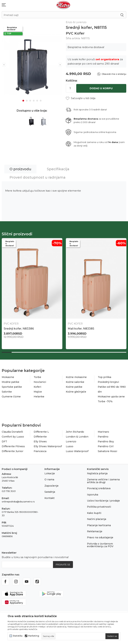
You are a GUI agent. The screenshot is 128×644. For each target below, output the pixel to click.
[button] (81, 98)
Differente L (41, 432)
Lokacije (50, 473)
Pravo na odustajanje (100, 537)
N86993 (73, 329)
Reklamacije (95, 531)
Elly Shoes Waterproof (48, 446)
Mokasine (8, 377)
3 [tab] (30, 101)
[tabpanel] (32, 65)
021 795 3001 (9, 491)
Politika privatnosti (99, 507)
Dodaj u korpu (101, 88)
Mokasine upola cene (111, 397)
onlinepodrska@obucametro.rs (18, 502)
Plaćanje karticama (99, 525)
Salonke (7, 392)
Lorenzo (71, 441)
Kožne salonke (75, 382)
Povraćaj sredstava (99, 488)
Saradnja (50, 492)
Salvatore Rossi (107, 451)
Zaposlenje (51, 486)
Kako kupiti (94, 513)
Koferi (37, 387)
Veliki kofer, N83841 (17, 329)
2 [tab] (27, 101)
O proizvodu (20, 169)
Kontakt (49, 498)
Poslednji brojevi (108, 382)
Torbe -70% (105, 401)
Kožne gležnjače (76, 392)
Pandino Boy (106, 441)
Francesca (40, 451)
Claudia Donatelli (12, 432)
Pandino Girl (106, 446)
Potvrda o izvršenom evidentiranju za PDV (100, 545)
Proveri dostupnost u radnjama (38, 177)
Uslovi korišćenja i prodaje (103, 501)
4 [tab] (34, 101)
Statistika (18, 636)
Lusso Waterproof (77, 451)
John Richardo (75, 432)
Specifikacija (58, 169)
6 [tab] (41, 101)
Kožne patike (74, 387)
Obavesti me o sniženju (114, 74)
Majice (38, 392)
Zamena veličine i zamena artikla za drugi (103, 481)
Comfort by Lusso (13, 437)
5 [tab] (37, 101)
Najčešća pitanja (97, 473)
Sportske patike (12, 387)
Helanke (39, 397)
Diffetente (40, 437)
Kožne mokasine (76, 377)
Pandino (103, 437)
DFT (4, 441)
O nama (49, 479)
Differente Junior (13, 451)
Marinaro (103, 432)
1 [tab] (23, 101)
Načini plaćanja (97, 519)
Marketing (34, 636)
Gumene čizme (11, 397)
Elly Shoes (40, 441)
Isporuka (93, 495)
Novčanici (40, 382)
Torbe (37, 377)
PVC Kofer (75, 33)
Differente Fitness (13, 446)
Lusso (70, 446)
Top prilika (104, 377)
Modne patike (11, 382)
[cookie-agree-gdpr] (112, 636)
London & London (77, 437)
